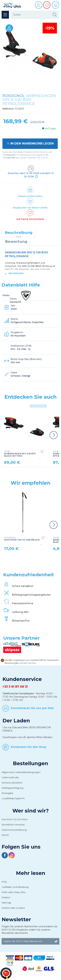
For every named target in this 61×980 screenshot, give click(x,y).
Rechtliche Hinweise (13, 825)
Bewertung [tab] (16, 241)
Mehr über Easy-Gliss (14, 892)
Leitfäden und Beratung (15, 887)
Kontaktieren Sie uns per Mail (32, 708)
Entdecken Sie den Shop (29, 747)
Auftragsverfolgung (12, 788)
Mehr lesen (31, 873)
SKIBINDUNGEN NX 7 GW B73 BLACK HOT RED (20, 454)
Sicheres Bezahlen (12, 783)
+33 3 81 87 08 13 (15, 687)
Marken (6, 897)
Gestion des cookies (13, 908)
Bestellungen (30, 763)
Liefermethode (10, 777)
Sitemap (6, 903)
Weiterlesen (16, 273)
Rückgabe (8, 793)
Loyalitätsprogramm (13, 798)
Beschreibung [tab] (19, 232)
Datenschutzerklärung (14, 830)
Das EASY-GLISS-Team (15, 819)
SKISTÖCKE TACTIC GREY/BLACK (22, 539)
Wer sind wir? (31, 811)
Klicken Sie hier (28, 663)
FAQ (4, 882)
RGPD (5, 835)
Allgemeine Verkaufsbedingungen (21, 772)
